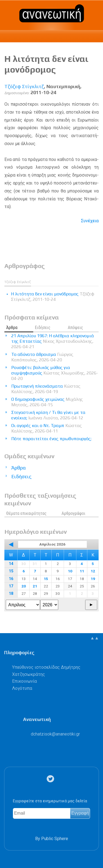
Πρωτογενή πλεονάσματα (46, 389)
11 (82, 571)
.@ (55, 734)
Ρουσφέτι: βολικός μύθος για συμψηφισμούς (55, 373)
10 (70, 571)
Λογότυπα (22, 688)
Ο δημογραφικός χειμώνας (47, 402)
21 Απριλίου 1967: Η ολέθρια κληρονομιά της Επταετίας (53, 341)
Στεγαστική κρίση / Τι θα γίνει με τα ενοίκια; (48, 415)
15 (11, 571)
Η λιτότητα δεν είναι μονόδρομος (46, 64)
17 (11, 586)
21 (35, 586)
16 (11, 579)
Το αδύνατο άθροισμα (42, 357)
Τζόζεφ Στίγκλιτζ (24, 86)
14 (11, 564)
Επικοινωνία (24, 681)
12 (93, 571)
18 (11, 594)
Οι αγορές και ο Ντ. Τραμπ (47, 428)
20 (24, 586)
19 (93, 579)
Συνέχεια (90, 221)
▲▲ (94, 638)
